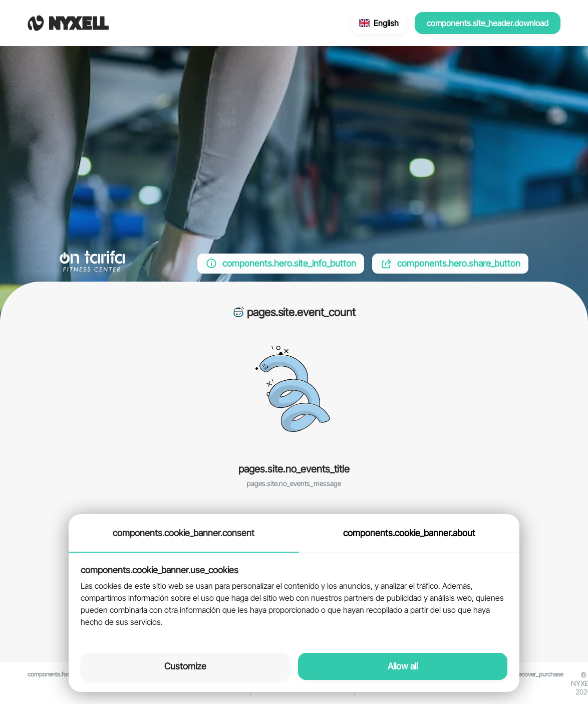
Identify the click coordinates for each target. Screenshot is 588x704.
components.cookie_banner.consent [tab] (184, 533)
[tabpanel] (294, 597)
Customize (185, 666)
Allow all (403, 666)
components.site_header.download (488, 23)
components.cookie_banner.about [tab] (409, 533)
